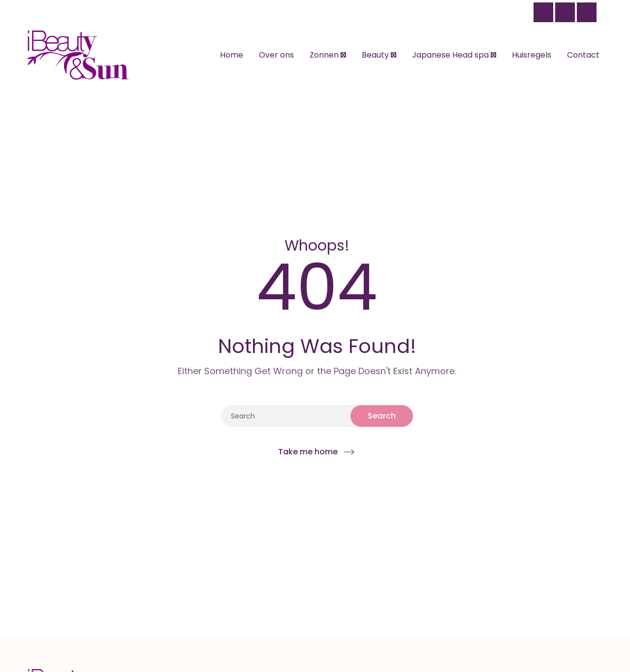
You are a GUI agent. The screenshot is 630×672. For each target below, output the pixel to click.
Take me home (308, 452)
